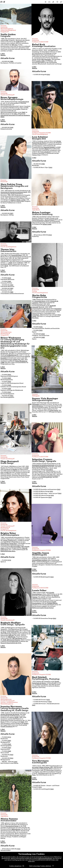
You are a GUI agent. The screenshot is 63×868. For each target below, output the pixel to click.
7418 (11, 128)
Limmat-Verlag (54, 411)
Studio (17, 718)
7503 (41, 331)
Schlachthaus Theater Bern (9, 544)
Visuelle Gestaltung (7, 727)
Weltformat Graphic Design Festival (43, 608)
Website (3, 55)
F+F (3, 2)
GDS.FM (11, 635)
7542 (41, 327)
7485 (11, 292)
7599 (9, 385)
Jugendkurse (36, 210)
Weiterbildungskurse (7, 29)
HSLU (16, 114)
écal (2, 473)
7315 (18, 849)
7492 (11, 285)
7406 (11, 62)
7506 (9, 282)
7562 (9, 748)
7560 (9, 751)
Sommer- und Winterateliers (9, 702)
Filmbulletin (36, 315)
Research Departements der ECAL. (11, 643)
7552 (11, 755)
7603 (9, 375)
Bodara (26, 724)
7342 (15, 762)
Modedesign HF (5, 334)
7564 (9, 744)
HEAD (6, 266)
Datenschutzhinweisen (45, 859)
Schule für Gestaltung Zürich (49, 476)
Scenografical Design (12, 826)
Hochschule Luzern (13, 631)
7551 (11, 758)
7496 (43, 164)
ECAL (5, 632)
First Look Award (45, 152)
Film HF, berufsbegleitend (40, 134)
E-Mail (3, 54)
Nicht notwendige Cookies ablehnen (40, 866)
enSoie (15, 360)
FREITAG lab (12, 637)
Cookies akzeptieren (15, 866)
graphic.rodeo (41, 61)
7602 (9, 378)
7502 (43, 334)
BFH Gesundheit (16, 547)
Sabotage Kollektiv (49, 147)
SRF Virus (15, 45)
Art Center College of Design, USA (42, 767)
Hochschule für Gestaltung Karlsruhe (43, 465)
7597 (9, 392)
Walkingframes (16, 829)
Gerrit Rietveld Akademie (40, 467)
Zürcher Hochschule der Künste (10, 715)
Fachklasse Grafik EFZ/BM (40, 42)
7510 (9, 278)
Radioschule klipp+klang (8, 551)
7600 (9, 382)
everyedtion (49, 470)
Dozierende (4, 27)
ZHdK (18, 42)
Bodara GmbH (47, 224)
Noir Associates (46, 60)
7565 (9, 741)
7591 (11, 396)
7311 (50, 235)
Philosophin (36, 404)
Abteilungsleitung (6, 332)
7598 (9, 389)
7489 (43, 338)
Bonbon (15, 470)
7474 (9, 560)
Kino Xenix (35, 318)
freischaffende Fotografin (40, 560)
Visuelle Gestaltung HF (8, 95)
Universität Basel (16, 255)
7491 (11, 289)
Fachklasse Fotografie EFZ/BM (41, 133)
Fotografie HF (5, 32)
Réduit (47, 149)
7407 (11, 214)
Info (48, 75)
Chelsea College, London (18, 200)
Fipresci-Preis (36, 155)
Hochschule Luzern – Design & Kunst (43, 220)
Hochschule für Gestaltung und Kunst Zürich (14, 192)
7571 (9, 737)
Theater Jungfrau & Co (10, 541)
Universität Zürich (24, 102)
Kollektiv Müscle (53, 603)
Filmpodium (58, 309)
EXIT (59, 147)
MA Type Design (17, 638)
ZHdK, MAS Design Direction (11, 640)
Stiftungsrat (36, 396)
